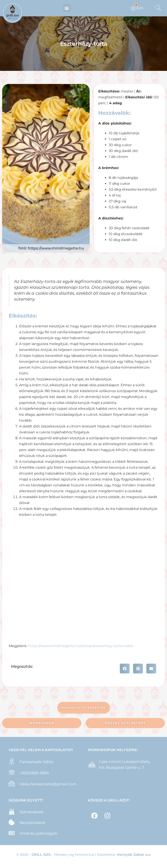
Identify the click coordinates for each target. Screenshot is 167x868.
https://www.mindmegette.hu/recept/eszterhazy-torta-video (81, 646)
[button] (67, 8)
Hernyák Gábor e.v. (134, 855)
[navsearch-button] (158, 8)
